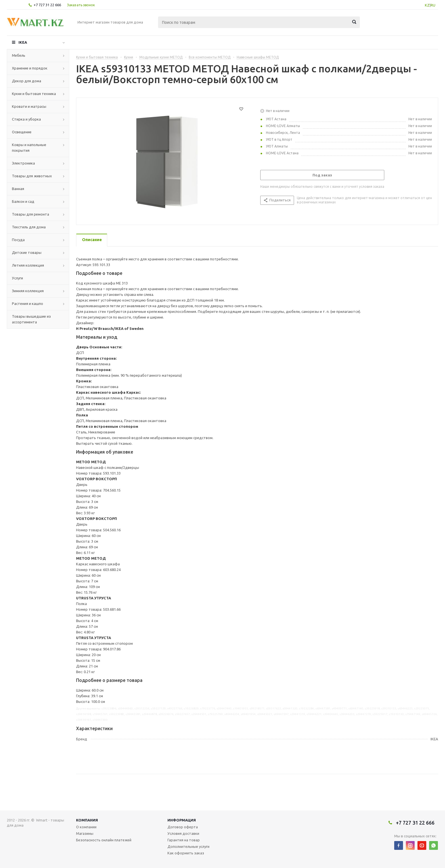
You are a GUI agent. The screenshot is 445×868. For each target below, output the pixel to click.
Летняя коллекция (28, 265)
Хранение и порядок (30, 68)
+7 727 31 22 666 (47, 5)
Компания (87, 820)
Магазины (85, 833)
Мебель (19, 55)
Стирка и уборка (26, 119)
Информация (182, 820)
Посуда (18, 240)
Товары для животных (32, 176)
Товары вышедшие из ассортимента (31, 319)
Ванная (18, 189)
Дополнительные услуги (188, 846)
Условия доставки (183, 833)
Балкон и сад (23, 201)
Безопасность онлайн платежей (104, 840)
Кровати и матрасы (29, 106)
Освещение (22, 132)
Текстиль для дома (29, 227)
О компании (86, 827)
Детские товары (27, 252)
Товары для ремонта (31, 214)
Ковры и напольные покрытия (29, 148)
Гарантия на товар (184, 840)
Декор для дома (27, 81)
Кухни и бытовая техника (34, 94)
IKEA (23, 42)
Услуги (17, 278)
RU (433, 5)
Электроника (23, 163)
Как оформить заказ (186, 853)
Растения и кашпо (28, 304)
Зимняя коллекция (28, 291)
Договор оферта (183, 827)
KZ (427, 5)
